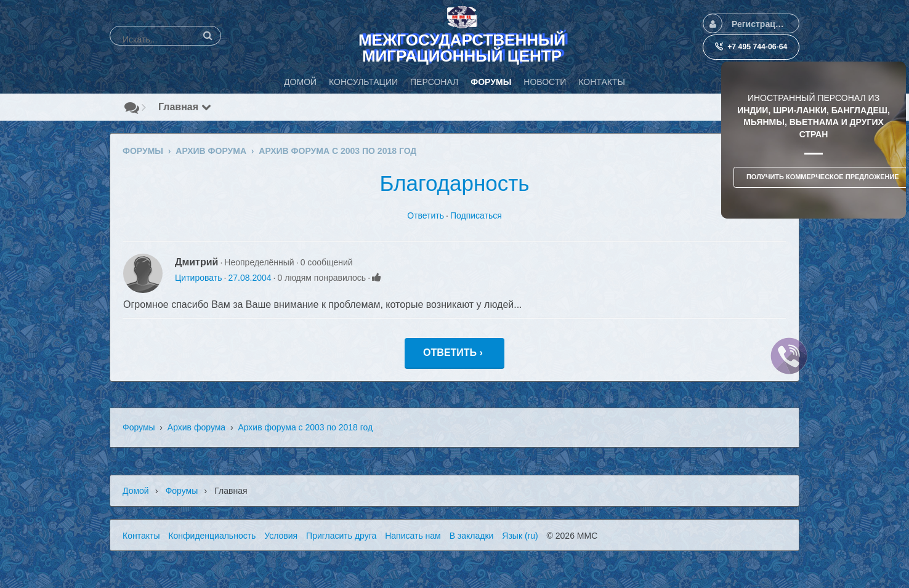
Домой (136, 491)
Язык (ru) (520, 536)
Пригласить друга (341, 536)
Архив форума (196, 427)
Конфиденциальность (212, 536)
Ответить (426, 215)
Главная (185, 107)
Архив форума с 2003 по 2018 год (305, 427)
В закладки (472, 536)
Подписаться (476, 215)
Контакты (141, 536)
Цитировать (198, 278)
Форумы (139, 427)
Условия (281, 536)
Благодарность (454, 183)
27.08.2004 (249, 278)
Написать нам (413, 536)
